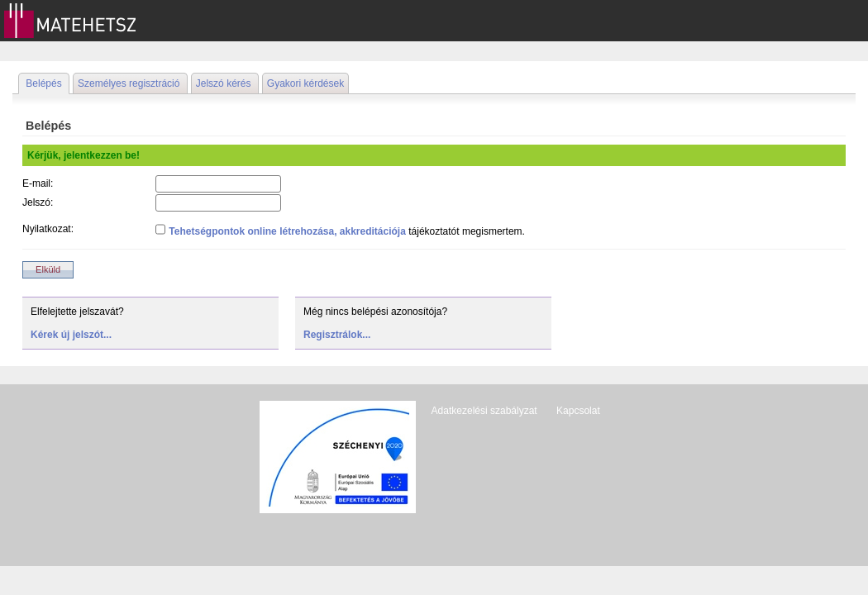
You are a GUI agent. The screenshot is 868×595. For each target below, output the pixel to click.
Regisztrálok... (337, 335)
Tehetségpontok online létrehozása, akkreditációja (287, 231)
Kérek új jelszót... (71, 335)
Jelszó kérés (224, 83)
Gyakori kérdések (305, 83)
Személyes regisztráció (129, 83)
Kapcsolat (578, 411)
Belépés (43, 83)
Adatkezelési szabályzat (484, 411)
